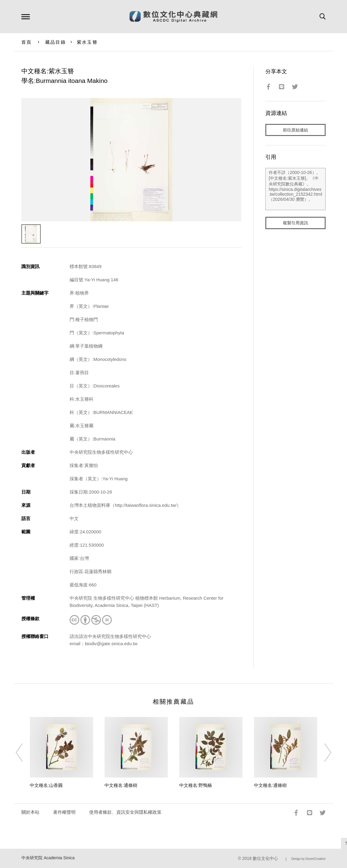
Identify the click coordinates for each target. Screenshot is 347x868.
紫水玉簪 (87, 42)
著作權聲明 (64, 812)
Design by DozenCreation (308, 859)
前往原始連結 (295, 130)
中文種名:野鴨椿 (196, 785)
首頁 (27, 42)
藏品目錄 (56, 42)
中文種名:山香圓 (46, 785)
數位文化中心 (265, 859)
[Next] (322, 753)
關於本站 (30, 812)
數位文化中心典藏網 (173, 17)
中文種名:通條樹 (121, 785)
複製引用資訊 (295, 224)
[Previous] (25, 753)
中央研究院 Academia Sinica (48, 858)
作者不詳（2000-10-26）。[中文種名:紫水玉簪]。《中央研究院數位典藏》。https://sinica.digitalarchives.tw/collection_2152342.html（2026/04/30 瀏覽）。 (295, 190)
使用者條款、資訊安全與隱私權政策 (125, 812)
